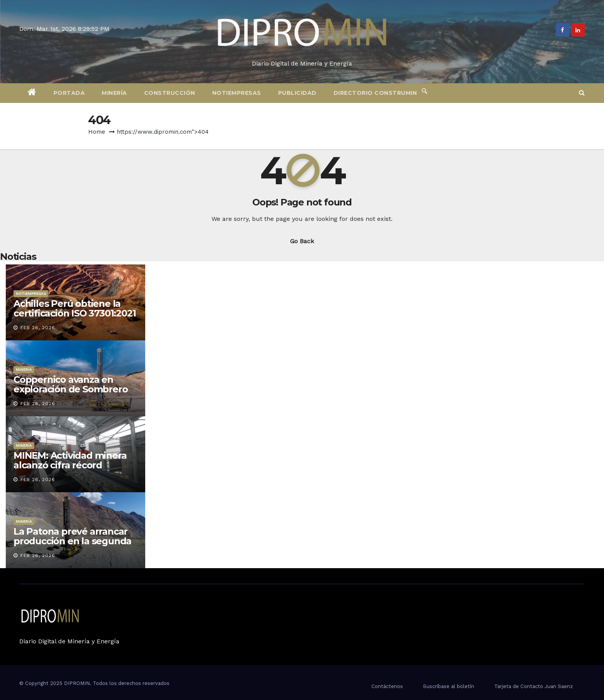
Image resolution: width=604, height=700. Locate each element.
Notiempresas (237, 93)
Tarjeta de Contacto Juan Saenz (534, 686)
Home (97, 132)
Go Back (302, 241)
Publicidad (297, 93)
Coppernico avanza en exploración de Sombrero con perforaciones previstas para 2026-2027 (70, 394)
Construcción (170, 93)
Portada (69, 93)
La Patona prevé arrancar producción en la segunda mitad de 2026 (72, 541)
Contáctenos (387, 686)
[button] (582, 93)
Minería (114, 93)
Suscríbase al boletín (449, 686)
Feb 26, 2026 (38, 328)
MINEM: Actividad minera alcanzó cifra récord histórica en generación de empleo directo (74, 470)
